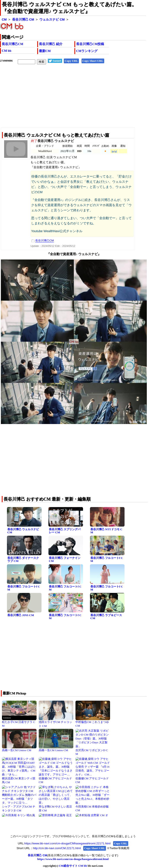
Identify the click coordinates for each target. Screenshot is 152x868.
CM (4, 20)
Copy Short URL (93, 61)
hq (113, 151)
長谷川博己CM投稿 (90, 44)
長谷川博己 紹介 (51, 44)
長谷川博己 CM (23, 20)
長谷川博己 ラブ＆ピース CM (106, 617)
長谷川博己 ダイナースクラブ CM (23, 560)
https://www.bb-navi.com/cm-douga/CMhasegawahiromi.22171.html (68, 843)
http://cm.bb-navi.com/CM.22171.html (57, 848)
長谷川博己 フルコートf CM (107, 560)
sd (116, 151)
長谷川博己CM (12, 44)
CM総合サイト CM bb (73, 866)
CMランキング (87, 51)
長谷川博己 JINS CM (21, 615)
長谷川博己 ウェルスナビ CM (23, 531)
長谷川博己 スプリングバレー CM (65, 531)
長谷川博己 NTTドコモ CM (106, 531)
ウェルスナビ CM (52, 20)
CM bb (6, 51)
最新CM (45, 51)
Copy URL (71, 61)
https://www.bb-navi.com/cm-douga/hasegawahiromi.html (73, 859)
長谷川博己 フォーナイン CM (65, 560)
